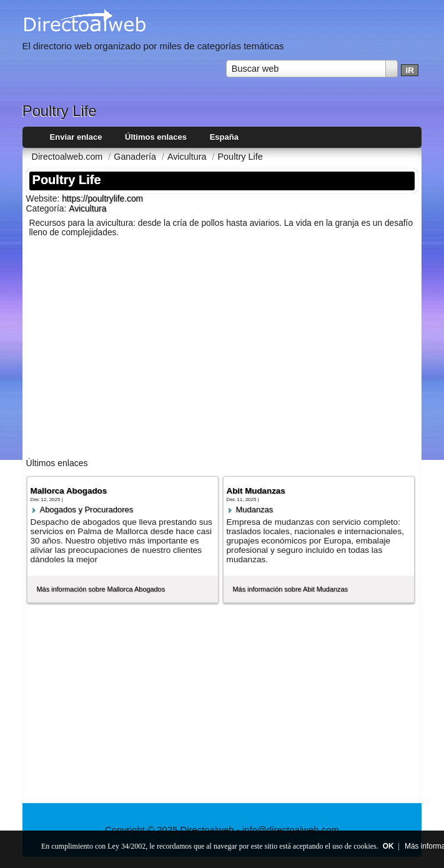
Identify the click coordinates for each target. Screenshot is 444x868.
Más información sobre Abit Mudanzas (290, 589)
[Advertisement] (222, 353)
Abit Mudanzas (256, 491)
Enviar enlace (76, 137)
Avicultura (87, 209)
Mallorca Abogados (69, 491)
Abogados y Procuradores (87, 510)
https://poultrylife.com (102, 199)
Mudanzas (255, 510)
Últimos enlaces (156, 137)
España (224, 137)
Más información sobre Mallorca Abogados (101, 589)
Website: (44, 198)
